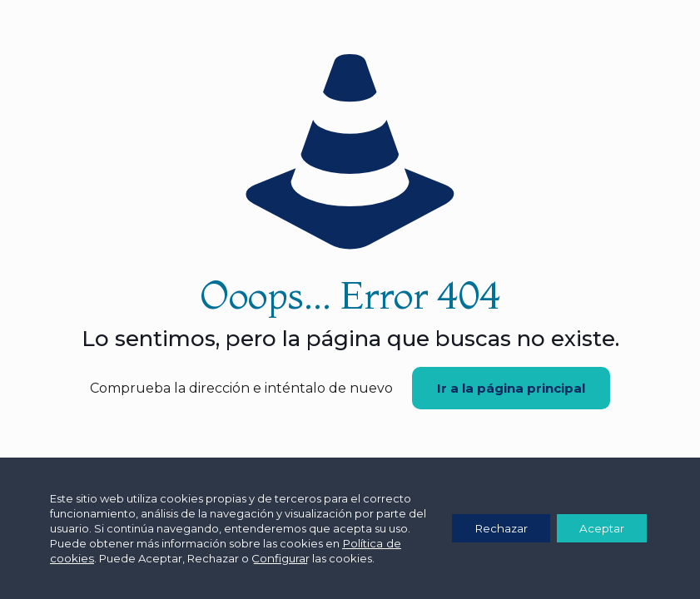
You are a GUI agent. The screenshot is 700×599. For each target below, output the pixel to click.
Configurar (297, 558)
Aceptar (599, 528)
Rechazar (492, 528)
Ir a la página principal (511, 388)
